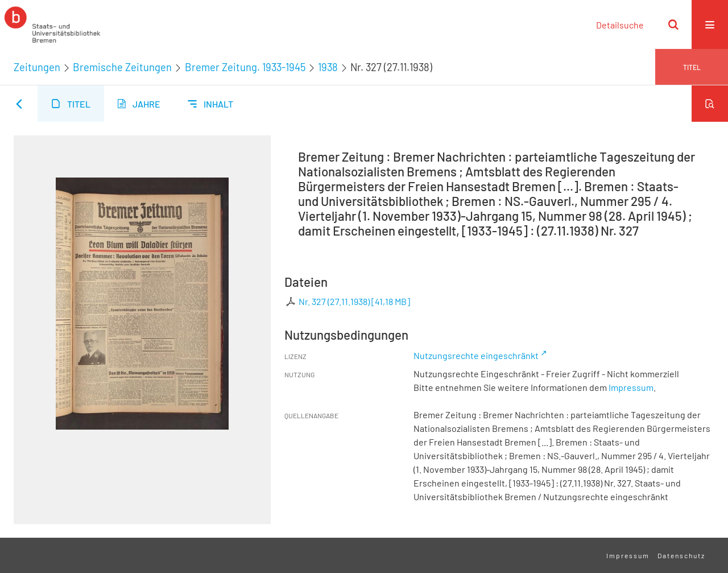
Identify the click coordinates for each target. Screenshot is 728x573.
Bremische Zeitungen (122, 67)
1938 (328, 67)
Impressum (631, 387)
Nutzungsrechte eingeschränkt (476, 355)
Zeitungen (37, 67)
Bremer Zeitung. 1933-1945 (245, 67)
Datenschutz (681, 555)
